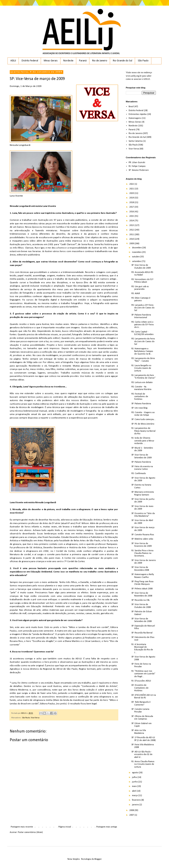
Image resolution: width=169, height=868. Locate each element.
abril (134, 791)
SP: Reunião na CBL (141, 600)
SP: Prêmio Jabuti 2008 (142, 589)
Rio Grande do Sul (123, 61)
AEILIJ (13, 61)
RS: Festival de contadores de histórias (140, 397)
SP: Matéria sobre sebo (142, 539)
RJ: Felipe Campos (137, 166)
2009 (132, 244)
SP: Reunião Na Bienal (142, 633)
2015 (132, 216)
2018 (132, 203)
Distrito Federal (30, 61)
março (135, 796)
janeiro (136, 805)
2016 (132, 212)
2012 (132, 230)
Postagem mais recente (22, 827)
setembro (137, 261)
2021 (132, 189)
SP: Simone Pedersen (139, 170)
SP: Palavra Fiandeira (141, 404)
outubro (136, 257)
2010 (132, 239)
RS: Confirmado (139, 474)
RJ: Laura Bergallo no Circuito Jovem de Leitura (141, 368)
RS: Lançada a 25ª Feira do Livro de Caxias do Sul (143, 308)
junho (135, 782)
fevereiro (137, 800)
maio (135, 786)
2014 (132, 221)
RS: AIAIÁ (136, 294)
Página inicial (65, 827)
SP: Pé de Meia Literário (143, 424)
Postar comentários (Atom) (30, 832)
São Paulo (143, 61)
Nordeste (68, 61)
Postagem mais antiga (107, 827)
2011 (132, 235)
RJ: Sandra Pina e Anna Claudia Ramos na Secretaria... (142, 553)
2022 (132, 184)
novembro (137, 252)
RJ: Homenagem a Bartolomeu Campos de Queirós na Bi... (142, 351)
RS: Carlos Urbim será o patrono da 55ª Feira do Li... (143, 325)
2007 (132, 815)
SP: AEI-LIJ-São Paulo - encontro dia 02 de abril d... (142, 755)
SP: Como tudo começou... (144, 419)
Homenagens (135, 118)
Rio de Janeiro (100, 61)
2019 (132, 198)
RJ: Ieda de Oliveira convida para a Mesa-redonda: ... (143, 441)
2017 (132, 207)
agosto (135, 773)
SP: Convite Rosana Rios (143, 535)
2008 (132, 810)
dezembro (137, 248)
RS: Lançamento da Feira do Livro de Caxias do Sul (143, 341)
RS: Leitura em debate (142, 382)
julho (135, 777)
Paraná (83, 61)
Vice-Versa (35, 718)
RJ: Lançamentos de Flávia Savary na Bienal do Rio (143, 431)
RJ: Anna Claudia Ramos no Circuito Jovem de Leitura (143, 764)
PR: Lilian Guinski (137, 163)
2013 (132, 225)
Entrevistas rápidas (138, 114)
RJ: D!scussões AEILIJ (141, 681)
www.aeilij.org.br (134, 76)
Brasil (131, 107)
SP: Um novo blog (139, 408)
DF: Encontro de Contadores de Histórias (140, 688)
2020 (132, 193)
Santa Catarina (136, 141)
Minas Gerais (51, 61)
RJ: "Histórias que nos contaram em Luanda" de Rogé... (143, 674)
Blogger (98, 859)
